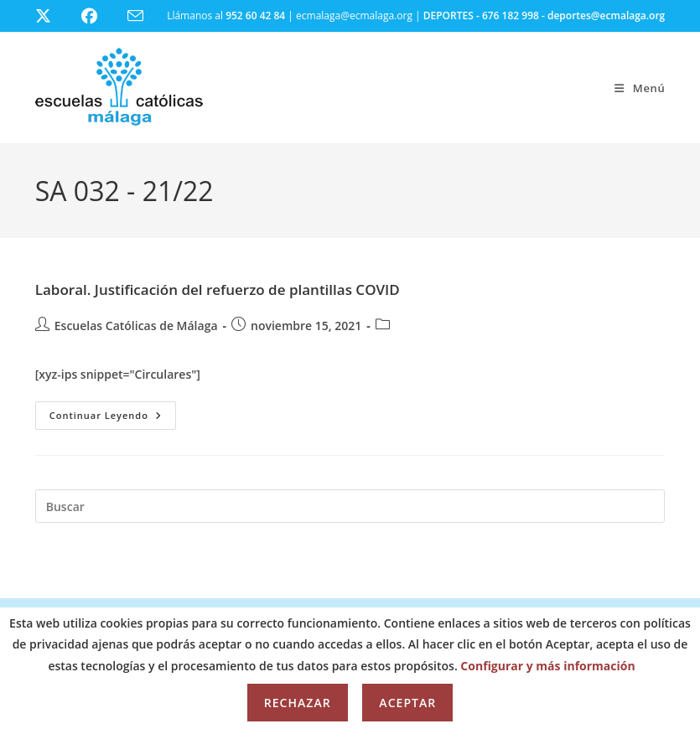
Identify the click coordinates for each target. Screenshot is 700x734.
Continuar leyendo (113, 419)
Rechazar (298, 703)
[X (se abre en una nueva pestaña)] (56, 16)
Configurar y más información (547, 666)
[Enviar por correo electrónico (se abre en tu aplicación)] (145, 16)
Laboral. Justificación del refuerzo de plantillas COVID (218, 289)
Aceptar (407, 703)
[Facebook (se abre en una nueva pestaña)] (99, 16)
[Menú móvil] (640, 88)
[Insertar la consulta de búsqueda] (350, 506)
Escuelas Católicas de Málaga (136, 326)
